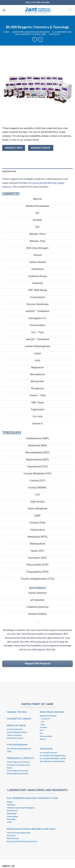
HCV (42, 730)
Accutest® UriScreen (48, 753)
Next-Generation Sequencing (19, 833)
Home (6, 32)
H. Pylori (43, 727)
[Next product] (35, 39)
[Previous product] (40, 39)
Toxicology (54, 34)
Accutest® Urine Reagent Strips (53, 756)
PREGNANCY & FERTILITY (21, 758)
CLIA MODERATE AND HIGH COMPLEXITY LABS (32, 798)
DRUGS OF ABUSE (16, 725)
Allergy (10, 802)
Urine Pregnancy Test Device (18, 762)
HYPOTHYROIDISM (17, 745)
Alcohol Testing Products (17, 732)
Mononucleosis (46, 736)
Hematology (12, 813)
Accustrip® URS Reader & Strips (53, 758)
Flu (43, 722)
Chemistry (11, 805)
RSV (43, 724)
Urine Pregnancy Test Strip (18, 771)
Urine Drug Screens (15, 729)
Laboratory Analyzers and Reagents (31, 32)
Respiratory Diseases (48, 716)
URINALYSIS (46, 749)
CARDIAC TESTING (17, 712)
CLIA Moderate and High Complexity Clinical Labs (43, 33)
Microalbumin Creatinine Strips (52, 761)
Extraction (11, 836)
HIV (41, 733)
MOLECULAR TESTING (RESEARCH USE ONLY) (31, 829)
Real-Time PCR (13, 838)
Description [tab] (9, 171)
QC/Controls (12, 811)
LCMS (9, 822)
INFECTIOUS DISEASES (52, 712)
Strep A (43, 739)
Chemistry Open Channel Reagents (21, 808)
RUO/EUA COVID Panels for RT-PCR (22, 841)
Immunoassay (12, 816)
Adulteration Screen (15, 738)
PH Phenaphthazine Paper (18, 774)
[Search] (70, 10)
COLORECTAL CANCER (19, 719)
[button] (4, 10)
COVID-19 (46, 719)
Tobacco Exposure (14, 735)
